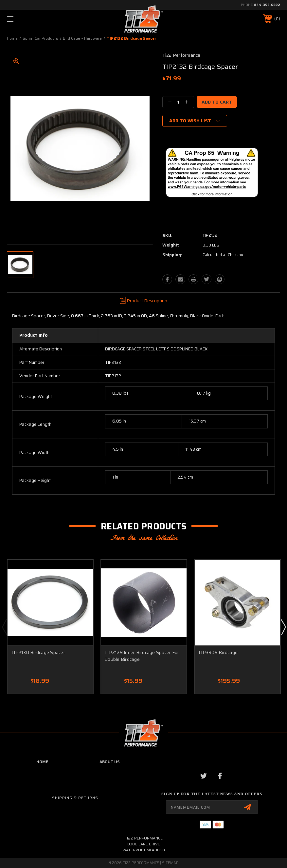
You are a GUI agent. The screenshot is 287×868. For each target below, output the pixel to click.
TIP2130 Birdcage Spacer (38, 652)
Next (283, 627)
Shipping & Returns (75, 798)
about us (110, 762)
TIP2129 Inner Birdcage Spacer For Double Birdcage (142, 656)
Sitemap (170, 863)
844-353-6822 (267, 5)
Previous (4, 627)
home (42, 762)
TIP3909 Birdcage (218, 652)
